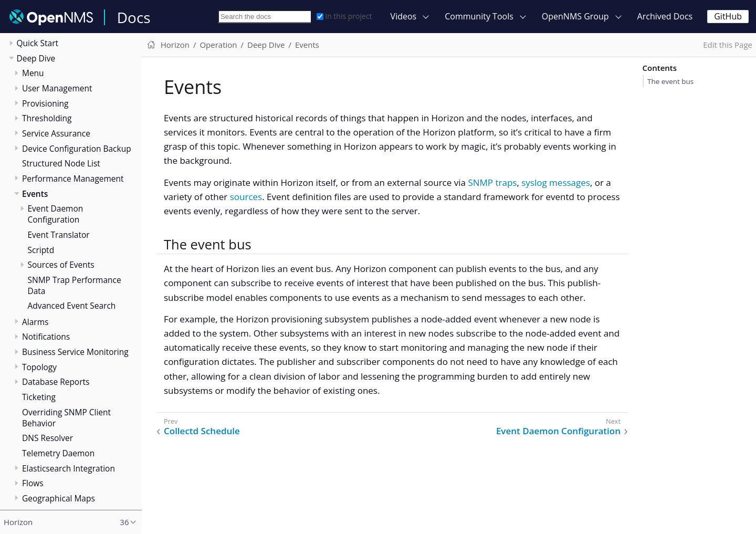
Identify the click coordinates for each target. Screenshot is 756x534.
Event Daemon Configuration (56, 214)
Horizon (175, 45)
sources (246, 197)
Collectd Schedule (202, 431)
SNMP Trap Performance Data (75, 285)
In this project (344, 16)
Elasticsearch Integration (69, 468)
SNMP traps (492, 182)
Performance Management (73, 179)
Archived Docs (665, 16)
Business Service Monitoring (75, 352)
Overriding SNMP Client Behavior (66, 418)
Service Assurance (56, 133)
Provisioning (45, 103)
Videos (404, 16)
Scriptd (41, 250)
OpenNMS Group (575, 16)
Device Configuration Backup (77, 149)
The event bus (670, 81)
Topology (39, 367)
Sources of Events (61, 265)
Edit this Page (728, 45)
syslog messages (556, 182)
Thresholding (47, 118)
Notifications (46, 337)
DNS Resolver (48, 438)
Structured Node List (61, 163)
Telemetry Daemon (58, 453)
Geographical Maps (59, 498)
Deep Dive (36, 58)
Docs (134, 17)
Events (35, 194)
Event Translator (59, 235)
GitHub (728, 16)
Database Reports (56, 382)
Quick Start (38, 43)
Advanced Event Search (72, 306)
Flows (33, 483)
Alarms (35, 322)
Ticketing (39, 397)
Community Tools (479, 16)
